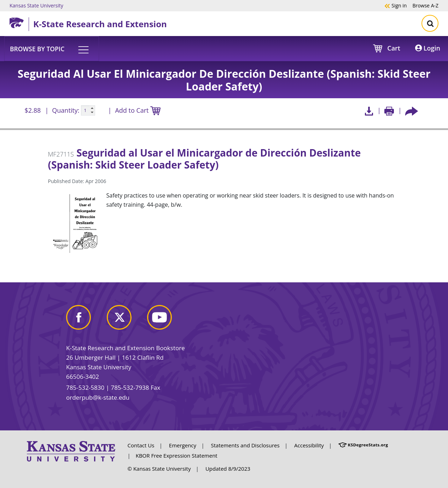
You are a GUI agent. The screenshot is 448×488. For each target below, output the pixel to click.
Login (428, 48)
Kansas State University (36, 5)
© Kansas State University (159, 469)
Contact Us (141, 445)
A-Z (425, 5)
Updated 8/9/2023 (228, 469)
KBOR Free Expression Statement (177, 455)
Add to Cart (138, 111)
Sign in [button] (395, 5)
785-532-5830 (85, 387)
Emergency (183, 445)
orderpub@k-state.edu (98, 397)
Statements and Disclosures (245, 445)
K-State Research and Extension (100, 24)
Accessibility (309, 445)
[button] (52, 48)
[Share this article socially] (412, 110)
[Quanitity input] (88, 111)
